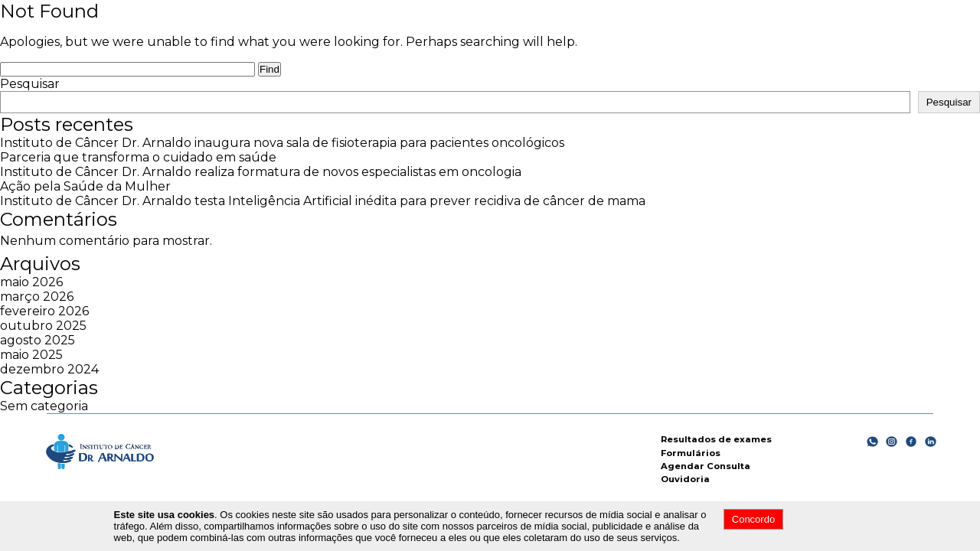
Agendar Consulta (706, 466)
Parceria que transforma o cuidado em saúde (138, 157)
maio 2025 (31, 355)
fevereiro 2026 (44, 311)
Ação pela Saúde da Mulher (85, 186)
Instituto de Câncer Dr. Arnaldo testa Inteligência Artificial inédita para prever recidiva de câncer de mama (323, 201)
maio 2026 (31, 282)
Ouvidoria (685, 479)
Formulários (691, 453)
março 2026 (37, 297)
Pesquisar (30, 84)
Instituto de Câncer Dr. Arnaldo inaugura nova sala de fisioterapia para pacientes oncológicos (282, 143)
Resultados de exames (716, 439)
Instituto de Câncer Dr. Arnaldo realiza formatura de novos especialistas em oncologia (261, 172)
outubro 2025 (43, 326)
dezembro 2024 (49, 369)
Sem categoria (44, 406)
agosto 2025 (38, 340)
